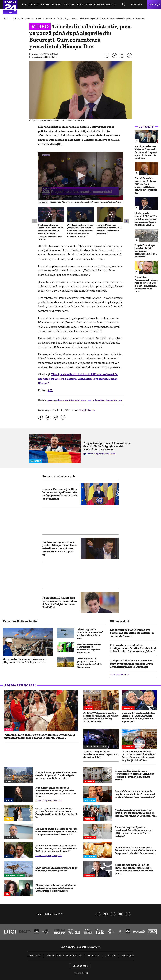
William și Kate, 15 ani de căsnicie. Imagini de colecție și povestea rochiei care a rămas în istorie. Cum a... (40, 736)
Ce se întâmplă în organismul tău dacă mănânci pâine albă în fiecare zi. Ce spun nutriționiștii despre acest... (135, 850)
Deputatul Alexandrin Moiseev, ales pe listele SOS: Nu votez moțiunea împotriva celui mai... (146, 284)
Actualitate (42, 4)
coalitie (101, 400)
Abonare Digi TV (34, 956)
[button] (80, 176)
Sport (79, 4)
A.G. (50, 390)
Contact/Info (128, 956)
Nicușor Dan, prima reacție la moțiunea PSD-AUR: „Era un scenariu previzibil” (109, 229)
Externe (69, 4)
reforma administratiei (68, 400)
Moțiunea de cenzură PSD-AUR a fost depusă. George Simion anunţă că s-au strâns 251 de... (146, 219)
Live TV (152, 4)
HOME (6, 19)
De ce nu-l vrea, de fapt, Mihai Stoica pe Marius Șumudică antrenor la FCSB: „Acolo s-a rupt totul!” (138, 717)
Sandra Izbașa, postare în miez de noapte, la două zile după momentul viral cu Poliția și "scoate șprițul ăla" (135, 794)
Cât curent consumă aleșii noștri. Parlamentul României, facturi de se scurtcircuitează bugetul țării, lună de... (139, 756)
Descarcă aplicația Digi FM (49, 801)
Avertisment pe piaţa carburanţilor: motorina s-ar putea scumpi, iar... (89, 648)
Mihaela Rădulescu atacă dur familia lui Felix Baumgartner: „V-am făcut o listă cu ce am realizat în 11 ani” (56, 848)
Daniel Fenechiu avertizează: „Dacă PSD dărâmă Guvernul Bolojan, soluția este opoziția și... (146, 185)
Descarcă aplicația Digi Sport (101, 454)
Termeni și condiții (68, 947)
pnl (94, 400)
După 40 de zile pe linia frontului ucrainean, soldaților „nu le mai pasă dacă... (146, 251)
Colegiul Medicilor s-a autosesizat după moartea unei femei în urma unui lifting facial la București (131, 664)
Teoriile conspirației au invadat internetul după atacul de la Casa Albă (101, 754)
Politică (27, 4)
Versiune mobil (80, 966)
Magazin (94, 4)
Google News (87, 410)
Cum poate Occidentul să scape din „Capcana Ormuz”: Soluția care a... (25, 660)
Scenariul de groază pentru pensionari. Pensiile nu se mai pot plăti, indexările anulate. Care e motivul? (134, 832)
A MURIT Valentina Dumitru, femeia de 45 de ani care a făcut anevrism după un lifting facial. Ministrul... (101, 717)
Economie (57, 4)
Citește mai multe (118, 674)
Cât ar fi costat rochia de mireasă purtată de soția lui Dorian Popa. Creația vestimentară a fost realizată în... (56, 813)
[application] (80, 176)
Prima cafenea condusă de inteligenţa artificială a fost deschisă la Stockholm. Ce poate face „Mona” (133, 648)
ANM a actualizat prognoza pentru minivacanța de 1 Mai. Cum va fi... (89, 663)
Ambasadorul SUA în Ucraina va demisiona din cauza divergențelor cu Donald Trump (132, 633)
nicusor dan (112, 400)
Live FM (136, 4)
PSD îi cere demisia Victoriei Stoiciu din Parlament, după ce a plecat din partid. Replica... (146, 152)
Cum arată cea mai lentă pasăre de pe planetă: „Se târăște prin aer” (56, 869)
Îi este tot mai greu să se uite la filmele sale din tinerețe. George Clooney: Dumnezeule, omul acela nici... (134, 869)
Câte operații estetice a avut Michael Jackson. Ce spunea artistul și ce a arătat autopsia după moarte (56, 888)
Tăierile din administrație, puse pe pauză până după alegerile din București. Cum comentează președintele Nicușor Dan (95, 19)
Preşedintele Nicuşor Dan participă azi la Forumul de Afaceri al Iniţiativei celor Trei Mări (60, 602)
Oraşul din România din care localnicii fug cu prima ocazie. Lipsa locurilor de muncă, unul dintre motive (134, 775)
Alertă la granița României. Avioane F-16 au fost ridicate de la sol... (90, 634)
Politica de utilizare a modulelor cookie (64, 956)
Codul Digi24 (94, 956)
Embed (43, 202)
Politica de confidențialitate (89, 947)
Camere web (110, 956)
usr (120, 400)
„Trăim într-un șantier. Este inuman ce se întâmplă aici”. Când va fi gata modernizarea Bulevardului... (56, 775)
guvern (51, 400)
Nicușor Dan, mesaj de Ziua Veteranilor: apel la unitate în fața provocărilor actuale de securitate (60, 494)
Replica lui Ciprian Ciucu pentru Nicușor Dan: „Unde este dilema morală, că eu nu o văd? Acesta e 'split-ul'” (60, 548)
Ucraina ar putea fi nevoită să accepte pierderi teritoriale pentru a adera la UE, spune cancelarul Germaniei (56, 832)
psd (90, 400)
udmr (84, 400)
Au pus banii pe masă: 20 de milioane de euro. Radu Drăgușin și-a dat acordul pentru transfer (107, 446)
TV (86, 4)
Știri (15, 19)
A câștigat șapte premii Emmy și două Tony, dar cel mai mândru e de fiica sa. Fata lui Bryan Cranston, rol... (136, 813)
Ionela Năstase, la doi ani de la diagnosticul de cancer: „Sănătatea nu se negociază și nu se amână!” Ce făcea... (56, 792)
